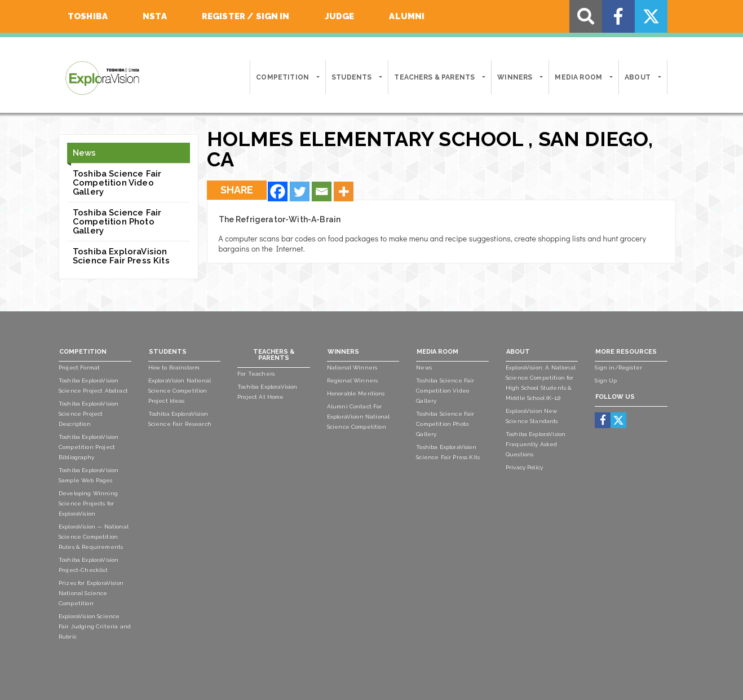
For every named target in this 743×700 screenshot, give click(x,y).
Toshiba (88, 16)
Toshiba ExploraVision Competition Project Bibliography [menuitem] (89, 447)
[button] (317, 77)
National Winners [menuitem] (352, 367)
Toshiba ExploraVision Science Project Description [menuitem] (89, 414)
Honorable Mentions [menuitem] (356, 393)
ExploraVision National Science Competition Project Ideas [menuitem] (180, 391)
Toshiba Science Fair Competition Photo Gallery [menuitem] (445, 424)
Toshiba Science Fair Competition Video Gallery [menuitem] (445, 391)
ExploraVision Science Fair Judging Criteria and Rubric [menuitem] (95, 626)
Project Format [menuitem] (79, 367)
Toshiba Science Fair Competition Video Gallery (117, 183)
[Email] (322, 191)
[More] (344, 191)
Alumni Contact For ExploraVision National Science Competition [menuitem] (359, 417)
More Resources (626, 352)
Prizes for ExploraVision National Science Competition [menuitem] (91, 593)
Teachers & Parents (434, 77)
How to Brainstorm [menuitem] (174, 367)
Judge (340, 16)
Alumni (407, 16)
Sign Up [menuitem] (606, 380)
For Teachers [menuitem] (256, 374)
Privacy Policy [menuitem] (524, 467)
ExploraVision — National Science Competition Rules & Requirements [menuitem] (94, 537)
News (85, 153)
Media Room (578, 77)
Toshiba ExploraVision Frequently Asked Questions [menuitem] (536, 444)
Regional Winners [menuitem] (353, 380)
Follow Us (615, 397)
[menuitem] (603, 420)
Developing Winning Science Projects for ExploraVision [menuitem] (88, 503)
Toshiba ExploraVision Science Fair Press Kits (121, 256)
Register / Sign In (246, 16)
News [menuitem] (424, 367)
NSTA (155, 16)
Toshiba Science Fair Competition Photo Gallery (117, 222)
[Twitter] (300, 191)
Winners (515, 77)
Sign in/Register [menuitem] (618, 367)
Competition (282, 77)
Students (351, 77)
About (638, 77)
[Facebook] (278, 191)
